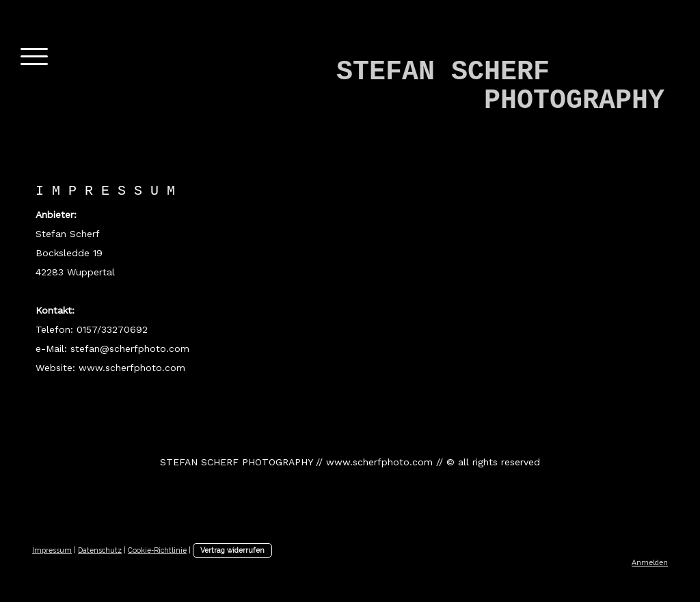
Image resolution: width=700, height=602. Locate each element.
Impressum (52, 550)
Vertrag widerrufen (232, 550)
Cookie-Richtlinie (157, 550)
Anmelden (650, 562)
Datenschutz (100, 550)
